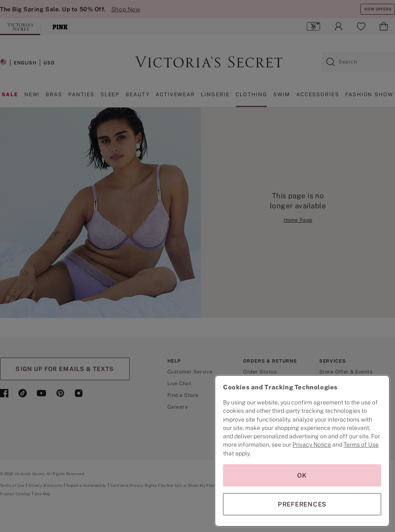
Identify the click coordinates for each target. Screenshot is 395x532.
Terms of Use (361, 445)
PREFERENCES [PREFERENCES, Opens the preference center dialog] (302, 504)
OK (302, 475)
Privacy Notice (312, 445)
